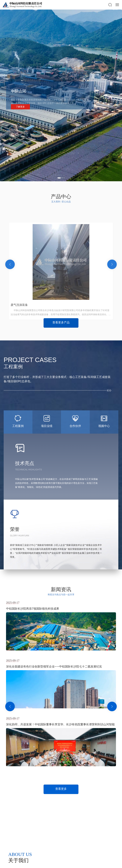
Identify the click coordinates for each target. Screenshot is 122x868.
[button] (59, 178)
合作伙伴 (75, 426)
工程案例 (18, 426)
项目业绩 (47, 426)
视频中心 (104, 426)
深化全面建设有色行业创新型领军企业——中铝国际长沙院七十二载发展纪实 (54, 666)
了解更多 (20, 108)
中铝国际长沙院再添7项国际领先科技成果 (33, 609)
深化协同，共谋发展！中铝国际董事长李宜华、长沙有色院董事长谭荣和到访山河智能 (60, 724)
